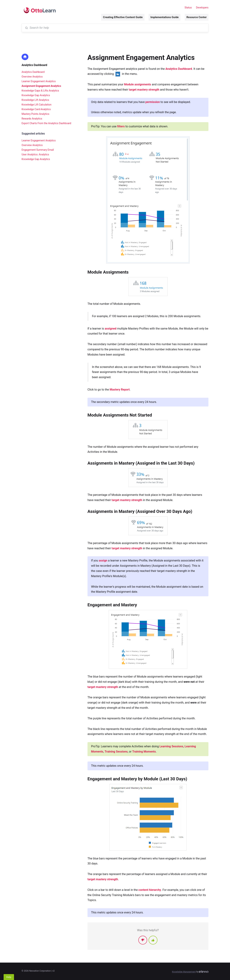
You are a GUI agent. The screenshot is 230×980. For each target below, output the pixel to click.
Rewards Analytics (32, 119)
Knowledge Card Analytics (36, 109)
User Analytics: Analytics (35, 154)
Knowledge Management (184, 972)
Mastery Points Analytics (35, 114)
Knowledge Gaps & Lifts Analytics (40, 91)
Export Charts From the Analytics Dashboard (46, 123)
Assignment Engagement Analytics (41, 86)
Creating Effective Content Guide (123, 17)
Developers (202, 8)
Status (188, 8)
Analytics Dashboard (34, 65)
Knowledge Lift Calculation (36, 105)
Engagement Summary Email (38, 150)
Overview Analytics (32, 77)
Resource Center (197, 17)
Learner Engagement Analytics (39, 81)
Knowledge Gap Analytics (36, 95)
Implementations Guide (165, 17)
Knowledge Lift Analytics (35, 100)
